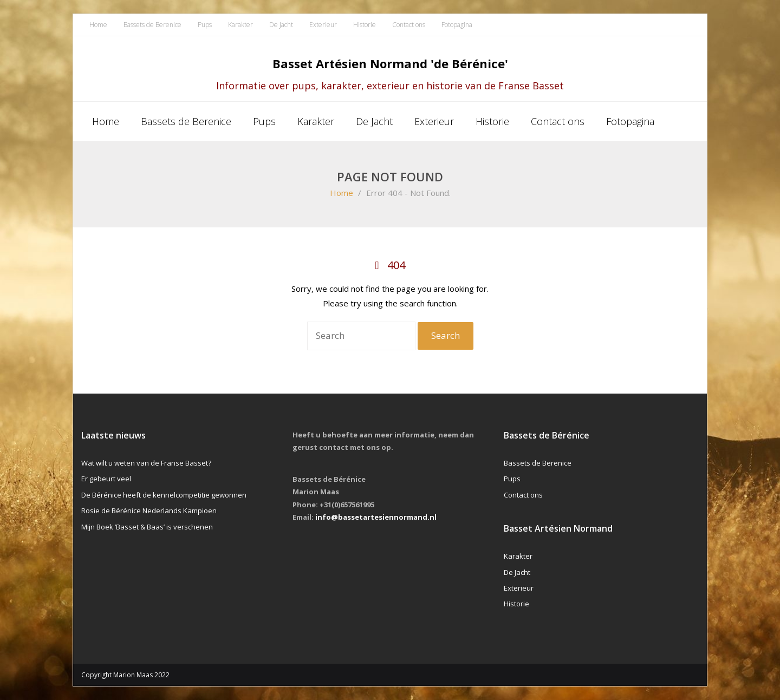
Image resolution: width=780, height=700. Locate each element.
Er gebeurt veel (106, 479)
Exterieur (323, 25)
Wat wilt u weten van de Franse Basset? (146, 463)
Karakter (240, 25)
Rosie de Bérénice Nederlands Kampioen (149, 511)
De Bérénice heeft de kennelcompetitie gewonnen (164, 495)
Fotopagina (457, 25)
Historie (365, 25)
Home (98, 25)
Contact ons (409, 25)
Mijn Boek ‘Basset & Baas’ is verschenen (147, 527)
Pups (205, 25)
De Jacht (281, 25)
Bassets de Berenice (152, 25)
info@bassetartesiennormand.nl (376, 517)
